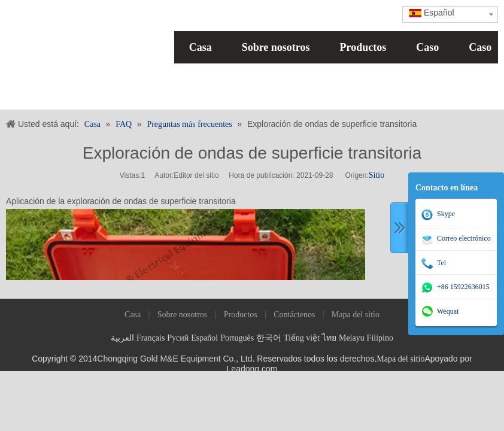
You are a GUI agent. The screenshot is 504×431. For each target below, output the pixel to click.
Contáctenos (294, 315)
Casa (201, 47)
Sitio (377, 175)
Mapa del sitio (356, 315)
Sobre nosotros (276, 47)
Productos (363, 47)
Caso (427, 47)
